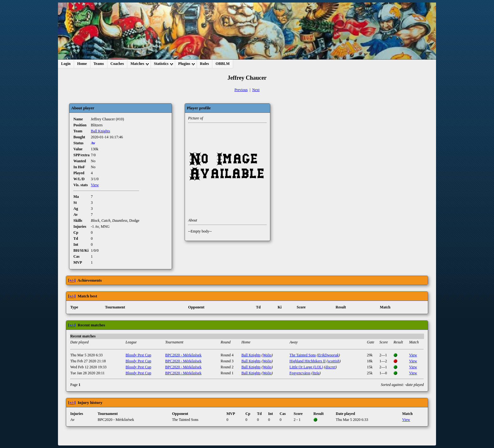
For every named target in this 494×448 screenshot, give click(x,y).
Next (256, 90)
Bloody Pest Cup (138, 355)
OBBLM (223, 64)
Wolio (267, 355)
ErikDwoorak (328, 355)
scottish (333, 361)
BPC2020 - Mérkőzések (183, 355)
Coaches (117, 64)
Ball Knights (100, 131)
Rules (205, 64)
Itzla (316, 373)
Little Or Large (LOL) (306, 367)
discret (330, 367)
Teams (99, 64)
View (95, 185)
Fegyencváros (300, 373)
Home (82, 64)
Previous (241, 90)
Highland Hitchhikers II (308, 361)
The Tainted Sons (303, 355)
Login (66, 64)
